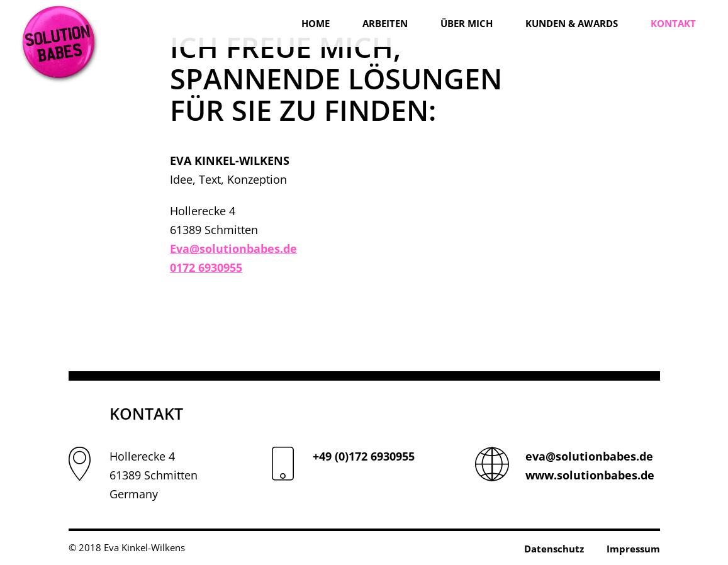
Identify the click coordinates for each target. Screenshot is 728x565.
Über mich (467, 23)
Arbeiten (385, 23)
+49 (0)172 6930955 (364, 456)
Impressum (633, 549)
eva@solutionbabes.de (589, 456)
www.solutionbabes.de (590, 475)
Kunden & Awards (572, 23)
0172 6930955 (206, 267)
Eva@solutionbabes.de (233, 249)
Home (316, 23)
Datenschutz (554, 549)
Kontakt (673, 23)
